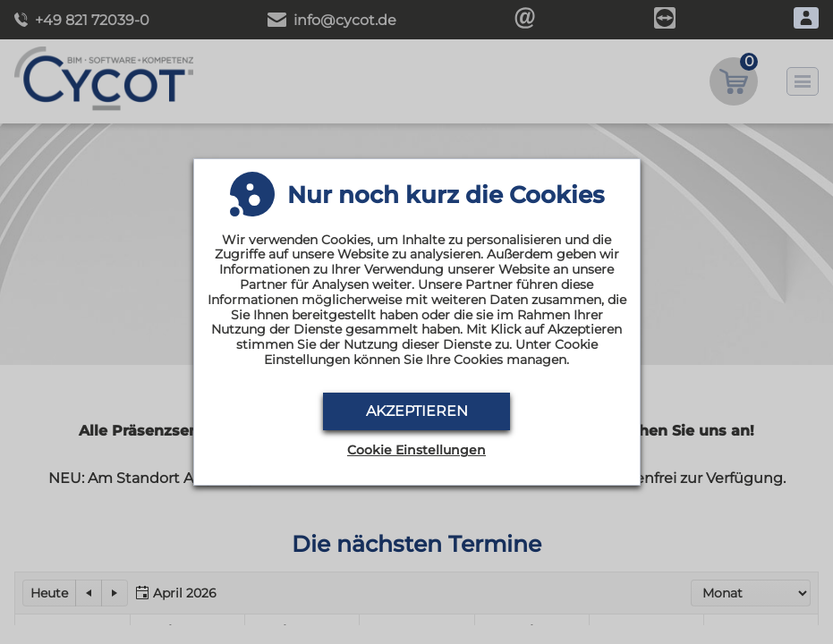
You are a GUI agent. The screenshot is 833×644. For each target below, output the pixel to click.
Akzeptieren (417, 411)
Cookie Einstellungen (416, 450)
